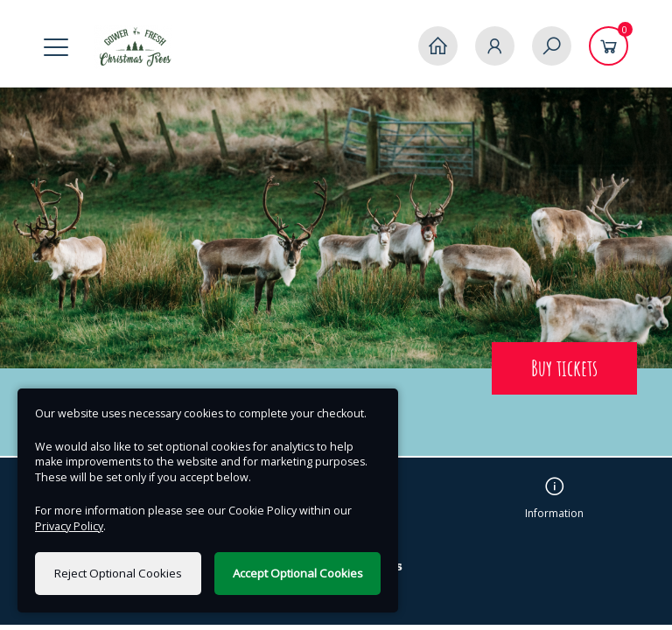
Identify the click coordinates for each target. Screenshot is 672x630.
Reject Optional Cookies (118, 573)
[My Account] (495, 46)
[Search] (552, 46)
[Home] (438, 46)
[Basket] (609, 46)
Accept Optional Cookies (298, 573)
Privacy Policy (69, 526)
